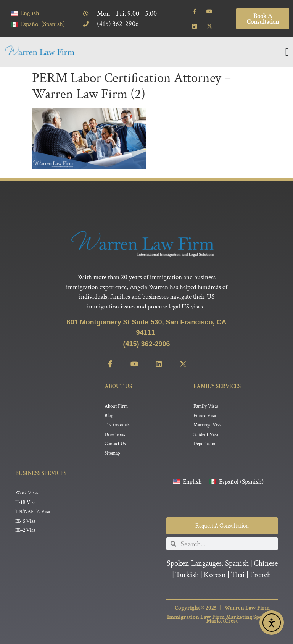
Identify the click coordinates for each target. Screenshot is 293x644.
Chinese (266, 563)
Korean (215, 575)
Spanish (237, 563)
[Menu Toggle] (287, 52)
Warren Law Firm (247, 608)
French (260, 575)
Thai (238, 575)
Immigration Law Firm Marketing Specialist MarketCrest (222, 619)
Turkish (187, 575)
